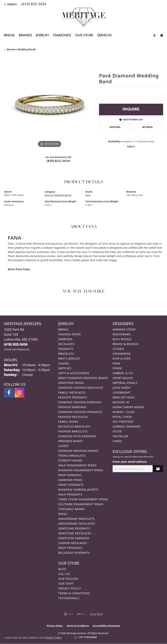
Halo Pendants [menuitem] (70, 494)
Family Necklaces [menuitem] (72, 392)
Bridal (9, 35)
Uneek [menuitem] (117, 441)
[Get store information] (17, 350)
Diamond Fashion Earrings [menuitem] (80, 402)
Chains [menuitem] (64, 363)
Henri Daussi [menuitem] (123, 378)
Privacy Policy (70, 588)
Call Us (64, 574)
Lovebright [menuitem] (122, 392)
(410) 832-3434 (58, 161)
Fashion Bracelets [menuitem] (73, 431)
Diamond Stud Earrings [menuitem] (77, 436)
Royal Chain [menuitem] (122, 417)
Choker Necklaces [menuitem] (73, 543)
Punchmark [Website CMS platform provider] (91, 637)
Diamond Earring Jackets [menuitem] (78, 490)
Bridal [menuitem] (63, 329)
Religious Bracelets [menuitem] (74, 426)
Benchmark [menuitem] (122, 334)
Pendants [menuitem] (66, 349)
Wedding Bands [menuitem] (71, 441)
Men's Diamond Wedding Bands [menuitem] (83, 378)
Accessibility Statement (107, 626)
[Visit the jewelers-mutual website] (96, 614)
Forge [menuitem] (117, 368)
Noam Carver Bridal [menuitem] (129, 407)
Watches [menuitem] (65, 368)
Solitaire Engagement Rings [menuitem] (81, 504)
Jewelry (43, 35)
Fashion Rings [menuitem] (70, 334)
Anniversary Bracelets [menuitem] (76, 519)
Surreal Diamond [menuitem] (127, 426)
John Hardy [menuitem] (122, 388)
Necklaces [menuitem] (66, 344)
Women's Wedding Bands (21, 49)
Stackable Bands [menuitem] (71, 509)
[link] (33, 4)
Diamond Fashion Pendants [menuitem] (80, 412)
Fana (88, 195)
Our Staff (66, 584)
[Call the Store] (16, 344)
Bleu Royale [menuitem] (122, 339)
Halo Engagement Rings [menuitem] (77, 465)
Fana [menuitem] (116, 363)
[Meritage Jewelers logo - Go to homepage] (84, 17)
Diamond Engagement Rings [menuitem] (81, 470)
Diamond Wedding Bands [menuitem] (78, 451)
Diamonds (62, 35)
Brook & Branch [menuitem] (126, 344)
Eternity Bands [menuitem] (70, 460)
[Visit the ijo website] (81, 614)
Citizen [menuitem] (118, 349)
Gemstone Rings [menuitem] (71, 383)
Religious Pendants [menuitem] (74, 553)
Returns (148, 127)
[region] (50, 103)
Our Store (84, 35)
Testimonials (69, 598)
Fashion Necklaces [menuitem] (73, 417)
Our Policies (68, 579)
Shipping (115, 127)
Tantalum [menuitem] (120, 436)
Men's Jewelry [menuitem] (69, 359)
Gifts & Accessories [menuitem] (74, 373)
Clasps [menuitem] (63, 446)
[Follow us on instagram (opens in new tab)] (19, 393)
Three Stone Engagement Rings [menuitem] (83, 499)
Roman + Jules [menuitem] (124, 412)
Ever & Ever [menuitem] (122, 359)
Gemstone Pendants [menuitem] (74, 528)
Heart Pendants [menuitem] (71, 485)
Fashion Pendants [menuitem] (73, 397)
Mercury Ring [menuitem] (124, 397)
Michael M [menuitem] (121, 402)
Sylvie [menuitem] (117, 431)
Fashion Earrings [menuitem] (72, 407)
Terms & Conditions (74, 593)
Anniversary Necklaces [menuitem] (77, 524)
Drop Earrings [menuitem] (70, 475)
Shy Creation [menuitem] (123, 422)
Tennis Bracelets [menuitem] (72, 456)
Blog (62, 569)
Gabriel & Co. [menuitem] (123, 373)
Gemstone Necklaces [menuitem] (75, 533)
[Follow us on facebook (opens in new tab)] (9, 393)
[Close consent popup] (76, 638)
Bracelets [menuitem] (66, 354)
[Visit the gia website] (69, 614)
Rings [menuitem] (63, 514)
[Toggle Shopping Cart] (162, 36)
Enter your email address (130, 462)
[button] (10, 4)
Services (104, 35)
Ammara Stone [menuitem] (124, 329)
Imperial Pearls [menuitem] (125, 383)
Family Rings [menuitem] (68, 422)
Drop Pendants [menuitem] (70, 548)
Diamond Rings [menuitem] (70, 480)
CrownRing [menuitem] (122, 354)
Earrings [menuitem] (65, 339)
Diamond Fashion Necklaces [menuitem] (81, 388)
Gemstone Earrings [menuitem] (74, 538)
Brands (25, 35)
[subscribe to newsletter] (158, 469)
